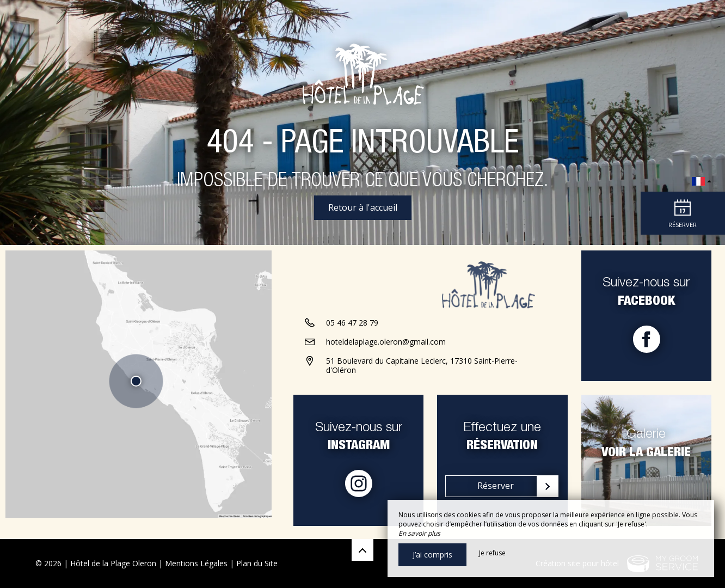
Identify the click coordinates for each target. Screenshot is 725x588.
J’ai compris (432, 555)
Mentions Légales (196, 563)
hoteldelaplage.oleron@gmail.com (386, 350)
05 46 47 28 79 (352, 331)
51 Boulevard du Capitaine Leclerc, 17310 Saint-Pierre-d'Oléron (422, 373)
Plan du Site (257, 563)
